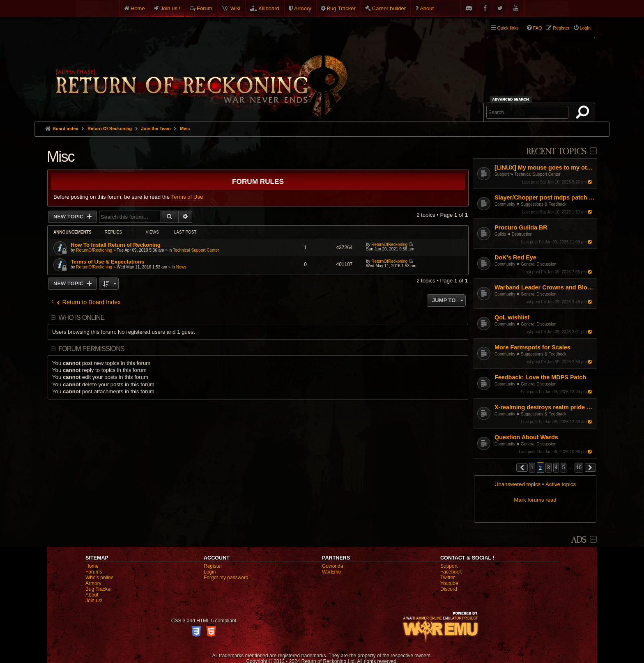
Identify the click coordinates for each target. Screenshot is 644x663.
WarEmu (331, 572)
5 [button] (564, 468)
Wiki (236, 8)
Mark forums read (535, 500)
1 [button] (532, 468)
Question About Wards (526, 437)
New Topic (69, 217)
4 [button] (556, 468)
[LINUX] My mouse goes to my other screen (545, 167)
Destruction (522, 234)
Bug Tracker (341, 8)
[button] (522, 468)
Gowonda (332, 566)
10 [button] (579, 468)
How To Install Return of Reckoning (116, 245)
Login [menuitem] (585, 28)
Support (502, 174)
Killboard (269, 8)
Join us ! (170, 8)
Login (210, 572)
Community (505, 204)
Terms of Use (187, 197)
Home (138, 8)
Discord (449, 589)
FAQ (538, 28)
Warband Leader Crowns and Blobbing (545, 287)
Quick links (508, 28)
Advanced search (512, 99)
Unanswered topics (517, 484)
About (427, 8)
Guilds (500, 234)
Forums (94, 572)
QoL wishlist (512, 317)
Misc (61, 157)
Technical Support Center (537, 174)
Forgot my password (226, 578)
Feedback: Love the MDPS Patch (540, 377)
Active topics (561, 484)
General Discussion (539, 264)
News (181, 267)
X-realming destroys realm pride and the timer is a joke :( (545, 407)
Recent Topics (556, 152)
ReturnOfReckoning (94, 250)
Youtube (449, 583)
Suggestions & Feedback (544, 204)
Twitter (447, 578)
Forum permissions (91, 349)
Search (584, 114)
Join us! (94, 601)
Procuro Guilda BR (521, 227)
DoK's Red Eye (515, 257)
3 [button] (549, 468)
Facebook (451, 572)
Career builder (389, 8)
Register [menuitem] (561, 28)
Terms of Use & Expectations (107, 262)
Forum (205, 8)
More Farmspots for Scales (532, 347)
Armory (303, 8)
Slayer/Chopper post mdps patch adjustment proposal (545, 197)
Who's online (99, 578)
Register (213, 566)
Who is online (81, 318)
